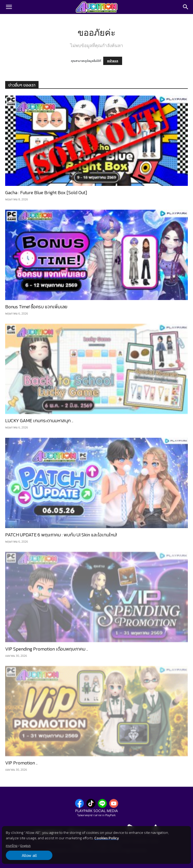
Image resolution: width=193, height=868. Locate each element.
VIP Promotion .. (21, 763)
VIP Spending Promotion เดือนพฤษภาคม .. (47, 649)
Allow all (29, 855)
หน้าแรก (113, 61)
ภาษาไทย (12, 846)
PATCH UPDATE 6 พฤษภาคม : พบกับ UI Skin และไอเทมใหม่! (61, 535)
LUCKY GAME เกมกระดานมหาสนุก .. (39, 421)
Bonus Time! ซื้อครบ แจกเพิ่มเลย (36, 307)
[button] (9, 7)
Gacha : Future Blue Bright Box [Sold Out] (46, 192)
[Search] (186, 7)
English (25, 846)
